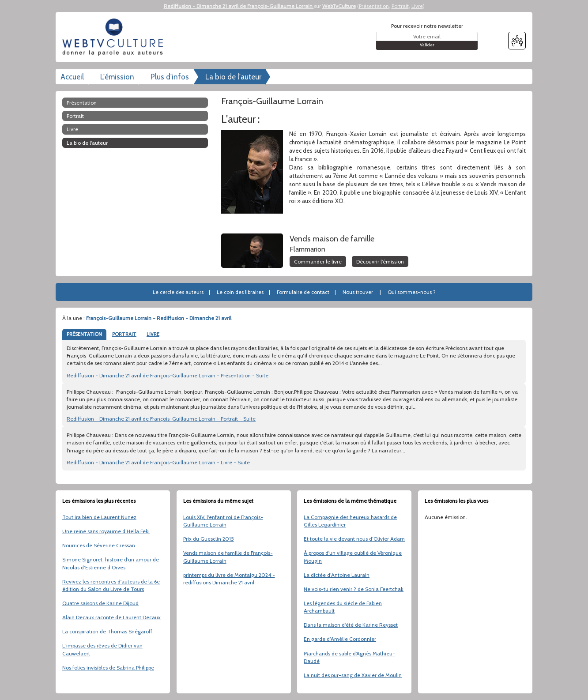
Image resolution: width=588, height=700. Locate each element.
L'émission (117, 77)
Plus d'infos (170, 77)
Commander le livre (318, 262)
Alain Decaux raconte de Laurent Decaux (111, 617)
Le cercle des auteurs (178, 292)
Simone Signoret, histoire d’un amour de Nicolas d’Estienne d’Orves (111, 563)
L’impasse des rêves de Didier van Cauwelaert (102, 649)
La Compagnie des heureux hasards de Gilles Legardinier (350, 521)
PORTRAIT (124, 334)
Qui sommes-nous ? (412, 292)
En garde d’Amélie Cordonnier (340, 639)
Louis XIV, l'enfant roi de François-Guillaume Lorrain (223, 521)
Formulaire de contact (303, 292)
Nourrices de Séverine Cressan (99, 545)
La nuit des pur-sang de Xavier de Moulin (353, 675)
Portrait (400, 6)
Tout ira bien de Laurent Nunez (99, 517)
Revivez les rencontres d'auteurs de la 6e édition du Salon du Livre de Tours (111, 585)
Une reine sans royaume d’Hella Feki (106, 531)
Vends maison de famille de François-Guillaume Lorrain (228, 557)
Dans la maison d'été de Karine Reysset (351, 625)
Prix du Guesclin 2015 (209, 539)
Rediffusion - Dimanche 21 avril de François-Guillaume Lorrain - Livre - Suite (158, 462)
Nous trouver (358, 292)
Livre (417, 6)
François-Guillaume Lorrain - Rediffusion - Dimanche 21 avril (159, 318)
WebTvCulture (339, 6)
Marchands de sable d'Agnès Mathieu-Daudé (349, 657)
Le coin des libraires (240, 292)
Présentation (374, 6)
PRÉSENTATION (84, 334)
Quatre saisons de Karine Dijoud (100, 603)
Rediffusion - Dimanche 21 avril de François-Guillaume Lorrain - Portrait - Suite (161, 419)
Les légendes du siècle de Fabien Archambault (343, 607)
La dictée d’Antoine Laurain (337, 575)
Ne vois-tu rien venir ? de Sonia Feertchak (354, 589)
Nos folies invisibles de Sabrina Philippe (108, 668)
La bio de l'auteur (233, 77)
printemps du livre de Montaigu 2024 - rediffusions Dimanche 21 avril (229, 579)
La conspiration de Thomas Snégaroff (107, 631)
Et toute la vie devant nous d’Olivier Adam (354, 539)
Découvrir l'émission (380, 262)
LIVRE (153, 334)
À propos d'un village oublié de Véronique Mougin (353, 557)
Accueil (72, 77)
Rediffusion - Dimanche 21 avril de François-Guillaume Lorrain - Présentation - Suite (168, 375)
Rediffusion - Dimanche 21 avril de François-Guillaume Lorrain (239, 6)
